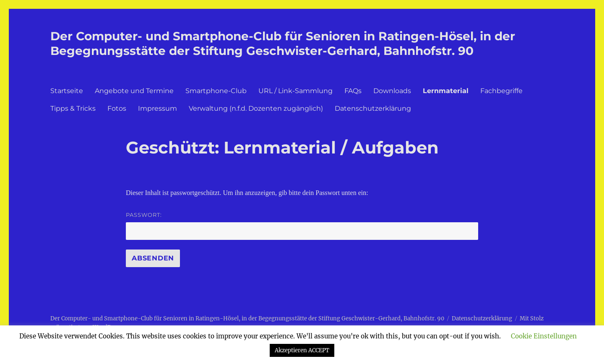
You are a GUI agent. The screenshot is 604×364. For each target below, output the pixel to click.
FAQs (353, 91)
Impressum (158, 108)
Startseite (67, 91)
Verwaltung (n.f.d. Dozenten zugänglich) (256, 108)
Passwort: (302, 226)
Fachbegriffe (501, 91)
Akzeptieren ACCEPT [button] (302, 350)
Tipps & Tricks (73, 108)
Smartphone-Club (216, 91)
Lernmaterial (446, 91)
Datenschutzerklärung (373, 108)
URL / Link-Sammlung (295, 91)
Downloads (392, 91)
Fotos (117, 108)
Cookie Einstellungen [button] (544, 336)
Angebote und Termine (134, 91)
